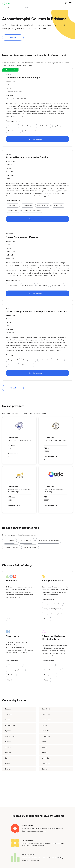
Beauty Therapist (57, 285)
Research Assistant (13, 131)
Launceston (46, 764)
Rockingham (46, 758)
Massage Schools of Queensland (19, 440)
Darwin (8, 769)
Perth (7, 758)
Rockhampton (10, 725)
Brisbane (8, 709)
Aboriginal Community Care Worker (55, 614)
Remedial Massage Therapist (53, 670)
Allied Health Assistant (15, 665)
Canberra (45, 769)
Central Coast (10, 736)
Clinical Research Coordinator (34, 131)
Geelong (8, 747)
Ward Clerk (11, 675)
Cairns (8, 720)
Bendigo (8, 753)
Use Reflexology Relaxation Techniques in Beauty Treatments (36, 311)
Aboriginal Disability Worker (52, 609)
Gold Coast (46, 709)
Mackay (44, 725)
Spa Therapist (59, 126)
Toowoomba (46, 720)
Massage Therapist (43, 206)
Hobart (8, 764)
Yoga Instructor (27, 206)
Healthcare (11, 580)
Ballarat (44, 747)
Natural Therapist (27, 126)
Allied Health (12, 636)
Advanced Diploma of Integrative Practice (27, 157)
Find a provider (38, 139)
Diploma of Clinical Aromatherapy (23, 78)
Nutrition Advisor (13, 211)
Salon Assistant (58, 360)
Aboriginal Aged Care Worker (53, 604)
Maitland (8, 742)
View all (13, 38)
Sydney (8, 731)
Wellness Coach (13, 206)
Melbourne (45, 742)
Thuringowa (46, 714)
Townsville (9, 714)
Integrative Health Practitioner (32, 211)
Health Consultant (44, 126)
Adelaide (45, 753)
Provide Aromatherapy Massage (22, 237)
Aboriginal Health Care (54, 580)
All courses (12, 619)
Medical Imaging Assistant (16, 670)
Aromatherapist (12, 126)
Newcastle (45, 731)
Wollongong (46, 736)
